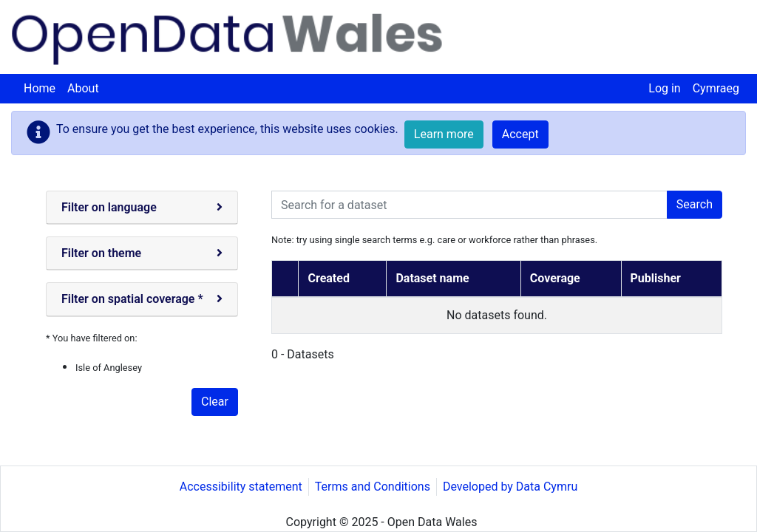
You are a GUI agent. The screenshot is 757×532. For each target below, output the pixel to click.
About (83, 88)
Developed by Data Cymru (510, 487)
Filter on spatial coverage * (132, 299)
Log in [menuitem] (664, 88)
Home (40, 88)
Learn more (444, 134)
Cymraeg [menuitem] (716, 88)
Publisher (656, 278)
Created (328, 278)
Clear (215, 402)
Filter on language (109, 207)
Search (695, 204)
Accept (520, 134)
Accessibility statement (241, 487)
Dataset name (432, 278)
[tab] (142, 208)
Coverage (555, 278)
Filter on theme (101, 253)
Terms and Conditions (373, 487)
